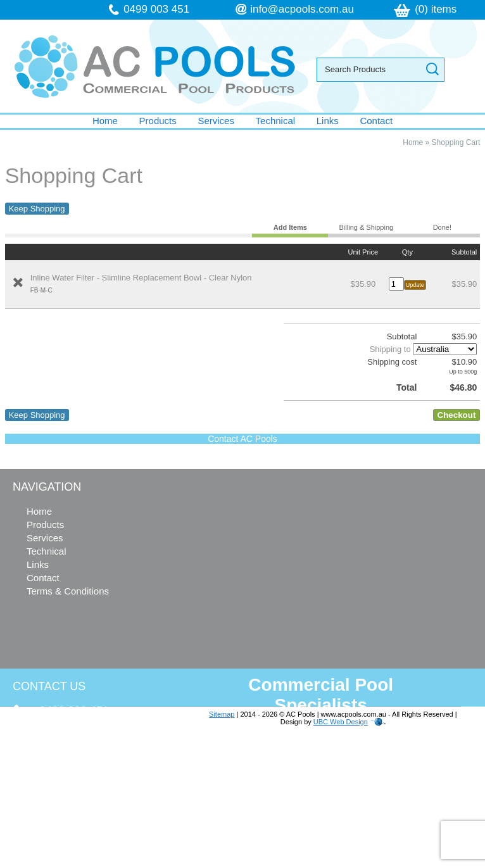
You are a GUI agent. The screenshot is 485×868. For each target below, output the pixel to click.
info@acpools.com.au (302, 9)
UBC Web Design (341, 722)
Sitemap (222, 714)
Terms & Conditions (68, 591)
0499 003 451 (156, 9)
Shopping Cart (456, 142)
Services (216, 121)
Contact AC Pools (242, 439)
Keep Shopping (37, 209)
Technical (276, 121)
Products (158, 121)
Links (328, 121)
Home (105, 121)
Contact (376, 121)
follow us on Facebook (90, 816)
